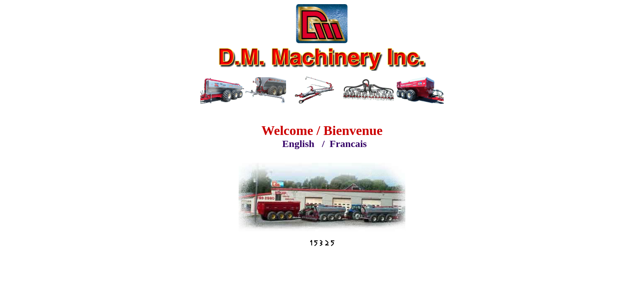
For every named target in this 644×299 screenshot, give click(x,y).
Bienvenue (353, 130)
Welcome (287, 130)
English (298, 144)
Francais (348, 144)
